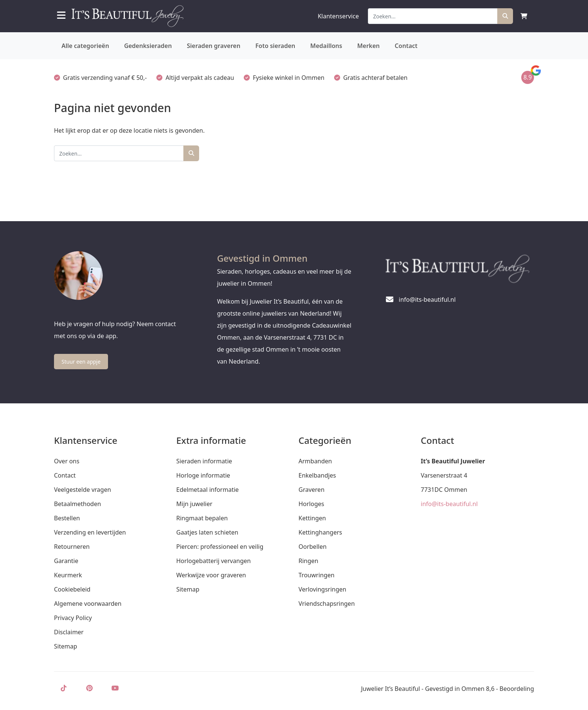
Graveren (311, 490)
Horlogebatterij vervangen (214, 561)
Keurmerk (68, 575)
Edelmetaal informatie (208, 490)
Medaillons (326, 46)
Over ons (67, 461)
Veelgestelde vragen (82, 490)
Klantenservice (338, 16)
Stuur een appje (81, 362)
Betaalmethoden (77, 504)
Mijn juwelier (194, 504)
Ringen (308, 561)
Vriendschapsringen (327, 604)
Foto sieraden (275, 46)
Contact (406, 46)
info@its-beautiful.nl (449, 504)
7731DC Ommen (444, 490)
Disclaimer (69, 632)
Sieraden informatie (204, 461)
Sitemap (66, 646)
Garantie (66, 561)
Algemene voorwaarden (88, 604)
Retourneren (72, 547)
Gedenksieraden (148, 46)
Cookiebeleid (72, 589)
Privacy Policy (73, 618)
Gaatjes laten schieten (207, 532)
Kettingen (312, 518)
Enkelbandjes (317, 475)
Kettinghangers (320, 532)
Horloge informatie (203, 475)
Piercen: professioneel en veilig (220, 547)
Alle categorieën (85, 46)
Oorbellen (313, 547)
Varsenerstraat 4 (444, 475)
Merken (368, 46)
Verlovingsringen (322, 589)
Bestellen (67, 518)
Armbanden (315, 461)
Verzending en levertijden (90, 532)
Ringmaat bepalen (202, 518)
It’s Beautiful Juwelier (453, 461)
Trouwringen (316, 575)
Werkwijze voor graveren (211, 575)
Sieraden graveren (214, 46)
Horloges (311, 504)
